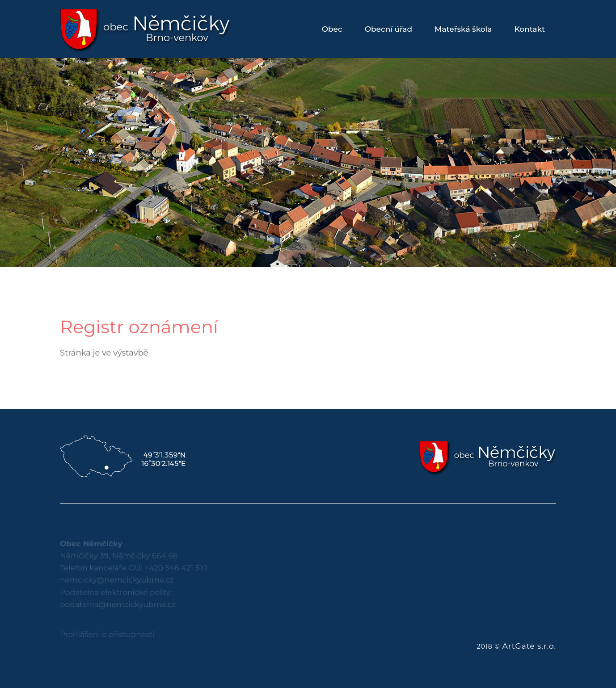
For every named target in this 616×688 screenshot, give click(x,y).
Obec (332, 29)
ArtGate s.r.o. (529, 646)
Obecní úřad (388, 29)
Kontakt (530, 29)
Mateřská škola (463, 29)
